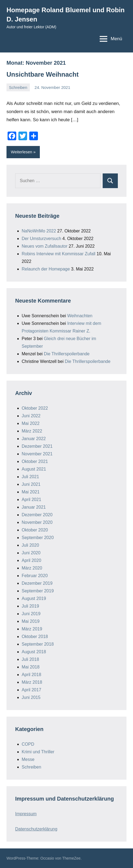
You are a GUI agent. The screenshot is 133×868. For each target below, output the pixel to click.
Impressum (26, 814)
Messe (28, 759)
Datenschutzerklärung (36, 829)
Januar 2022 (34, 439)
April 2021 (31, 500)
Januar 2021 (34, 507)
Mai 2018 (31, 667)
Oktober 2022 (35, 408)
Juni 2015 (31, 697)
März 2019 (32, 629)
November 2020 (37, 522)
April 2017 (31, 690)
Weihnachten (80, 316)
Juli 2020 (30, 545)
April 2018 (31, 675)
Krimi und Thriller (38, 752)
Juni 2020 (31, 553)
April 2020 (31, 560)
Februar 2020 (35, 576)
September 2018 (38, 644)
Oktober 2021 (35, 461)
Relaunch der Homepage (46, 269)
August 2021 (34, 469)
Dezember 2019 (37, 583)
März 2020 (32, 568)
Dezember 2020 (37, 515)
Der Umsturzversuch (41, 239)
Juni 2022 (31, 416)
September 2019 (38, 591)
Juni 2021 (31, 484)
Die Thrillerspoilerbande (67, 354)
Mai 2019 (31, 621)
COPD (28, 744)
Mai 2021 (31, 492)
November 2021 (37, 454)
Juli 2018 (30, 659)
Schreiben (18, 87)
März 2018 (32, 682)
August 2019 (34, 598)
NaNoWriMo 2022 (39, 231)
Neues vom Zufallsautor (45, 246)
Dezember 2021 (37, 446)
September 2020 (38, 538)
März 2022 (32, 431)
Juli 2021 (30, 477)
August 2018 (34, 652)
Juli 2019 (30, 606)
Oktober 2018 (35, 637)
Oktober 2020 (35, 530)
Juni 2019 (31, 614)
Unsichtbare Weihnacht (43, 74)
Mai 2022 (31, 423)
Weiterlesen (22, 152)
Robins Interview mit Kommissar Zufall (59, 254)
